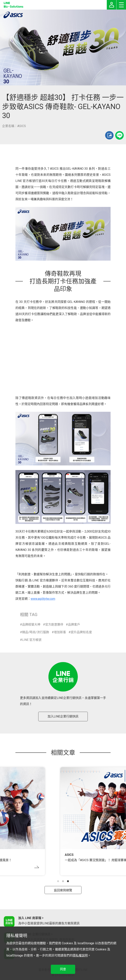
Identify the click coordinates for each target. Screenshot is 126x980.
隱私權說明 (80, 955)
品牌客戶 (74, 625)
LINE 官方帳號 (32, 640)
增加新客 (60, 632)
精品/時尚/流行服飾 (36, 632)
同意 (63, 969)
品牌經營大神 (31, 625)
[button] (58, 881)
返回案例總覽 (63, 890)
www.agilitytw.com (43, 599)
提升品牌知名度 (81, 632)
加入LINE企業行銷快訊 (63, 716)
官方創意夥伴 (54, 625)
